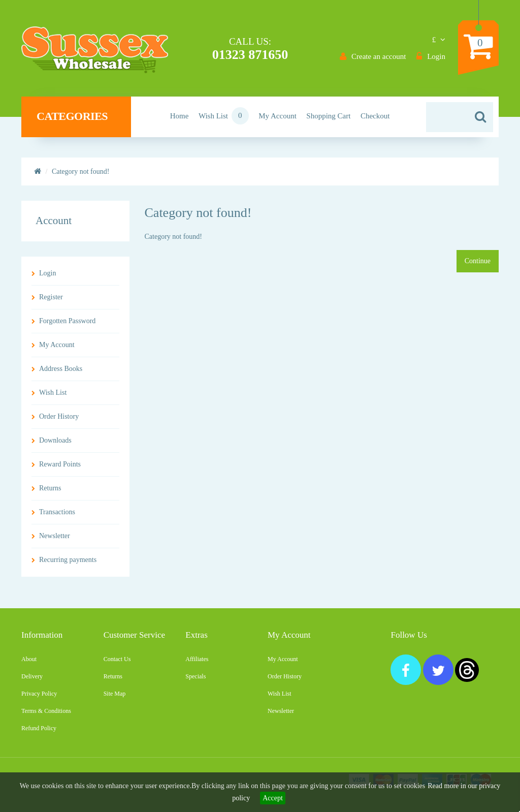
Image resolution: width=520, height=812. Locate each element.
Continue (478, 261)
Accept (273, 798)
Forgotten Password (67, 321)
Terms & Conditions (46, 711)
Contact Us (117, 659)
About (29, 659)
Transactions (57, 512)
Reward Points (60, 464)
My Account (57, 345)
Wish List (53, 393)
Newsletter (55, 536)
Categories (79, 116)
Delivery (32, 676)
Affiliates (197, 659)
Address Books (61, 369)
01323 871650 (250, 55)
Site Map (115, 694)
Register (51, 297)
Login (47, 273)
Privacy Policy (39, 694)
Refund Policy (39, 728)
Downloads (55, 440)
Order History (59, 416)
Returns (50, 488)
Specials (196, 676)
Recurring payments (68, 560)
